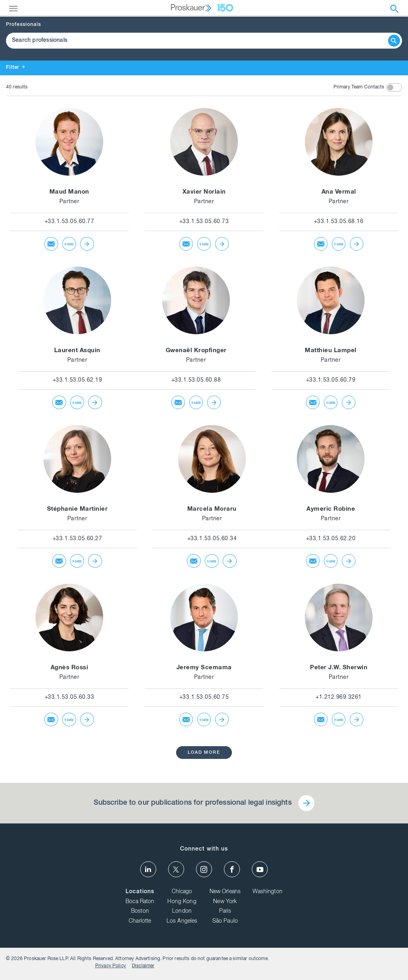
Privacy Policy (352, 962)
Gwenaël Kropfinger (196, 351)
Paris (225, 914)
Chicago (182, 894)
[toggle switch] (394, 87)
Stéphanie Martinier (77, 509)
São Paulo (225, 923)
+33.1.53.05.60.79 (331, 380)
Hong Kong (182, 904)
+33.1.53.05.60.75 (204, 698)
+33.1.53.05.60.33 (70, 698)
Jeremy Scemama (204, 668)
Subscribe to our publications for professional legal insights (192, 804)
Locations (140, 894)
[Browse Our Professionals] (198, 41)
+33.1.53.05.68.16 (339, 222)
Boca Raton (140, 904)
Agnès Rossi (70, 668)
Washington (268, 894)
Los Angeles (182, 923)
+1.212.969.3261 (339, 698)
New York (225, 904)
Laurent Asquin (77, 351)
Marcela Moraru (212, 509)
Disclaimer (385, 962)
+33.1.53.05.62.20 (331, 539)
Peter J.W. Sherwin (339, 668)
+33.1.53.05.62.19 (77, 380)
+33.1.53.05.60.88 (196, 380)
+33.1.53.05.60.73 (204, 222)
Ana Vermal (339, 192)
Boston (140, 914)
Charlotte (140, 923)
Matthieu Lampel (331, 351)
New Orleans (225, 894)
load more (204, 753)
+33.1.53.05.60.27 (77, 539)
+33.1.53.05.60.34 (212, 539)
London (182, 914)
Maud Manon (69, 192)
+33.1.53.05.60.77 (70, 222)
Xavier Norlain (204, 192)
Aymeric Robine (331, 509)
